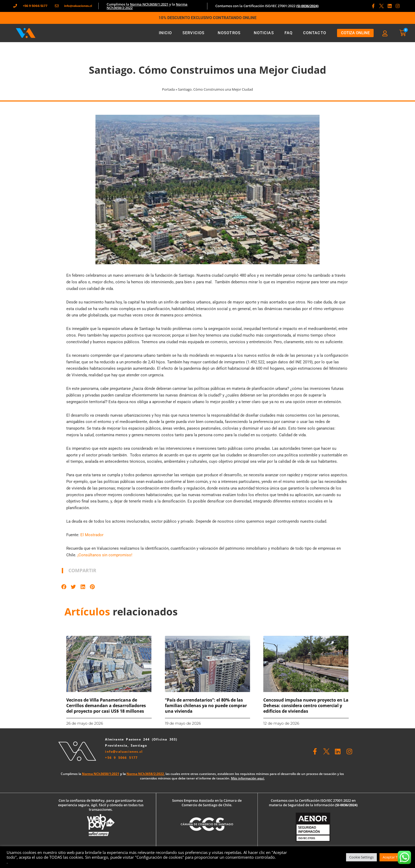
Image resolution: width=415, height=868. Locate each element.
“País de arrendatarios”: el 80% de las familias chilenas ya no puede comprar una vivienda (206, 706)
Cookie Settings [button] (361, 857)
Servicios (195, 33)
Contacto (315, 33)
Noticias (264, 33)
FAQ (289, 33)
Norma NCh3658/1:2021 (149, 4)
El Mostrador (92, 535)
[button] (64, 587)
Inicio (165, 33)
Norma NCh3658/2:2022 (145, 774)
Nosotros (230, 33)
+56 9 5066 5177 (121, 758)
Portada (168, 89)
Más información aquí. (248, 778)
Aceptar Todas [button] (394, 857)
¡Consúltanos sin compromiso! (105, 555)
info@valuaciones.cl (124, 752)
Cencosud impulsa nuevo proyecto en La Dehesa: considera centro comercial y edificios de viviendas (306, 706)
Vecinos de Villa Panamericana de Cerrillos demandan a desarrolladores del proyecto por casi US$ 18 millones (106, 706)
